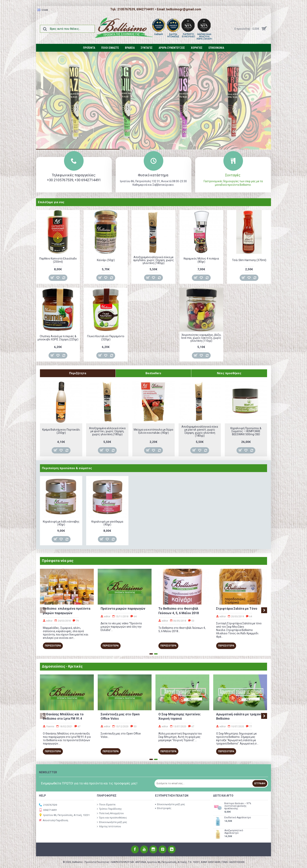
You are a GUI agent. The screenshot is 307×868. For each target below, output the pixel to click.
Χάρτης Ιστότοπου (109, 827)
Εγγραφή (260, 783)
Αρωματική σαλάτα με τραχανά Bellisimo (239, 716)
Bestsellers (153, 373)
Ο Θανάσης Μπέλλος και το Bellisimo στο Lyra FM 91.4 (63, 716)
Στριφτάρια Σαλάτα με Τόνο (237, 609)
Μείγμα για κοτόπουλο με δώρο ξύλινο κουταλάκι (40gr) (153, 431)
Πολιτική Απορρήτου (110, 813)
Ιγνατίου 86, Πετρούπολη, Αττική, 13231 (64, 815)
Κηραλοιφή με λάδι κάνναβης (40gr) (61, 523)
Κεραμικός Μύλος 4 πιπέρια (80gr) (201, 260)
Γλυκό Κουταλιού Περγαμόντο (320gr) (106, 338)
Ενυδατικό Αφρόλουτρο (238, 818)
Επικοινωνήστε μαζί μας (112, 822)
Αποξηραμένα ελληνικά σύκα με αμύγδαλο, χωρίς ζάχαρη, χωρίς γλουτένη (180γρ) (153, 260)
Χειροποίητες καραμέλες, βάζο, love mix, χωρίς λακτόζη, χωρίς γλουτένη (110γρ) (201, 338)
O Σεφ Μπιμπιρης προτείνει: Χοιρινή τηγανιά (180, 716)
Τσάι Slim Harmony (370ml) (249, 260)
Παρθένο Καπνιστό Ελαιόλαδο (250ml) (58, 260)
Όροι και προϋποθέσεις (112, 818)
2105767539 (48, 805)
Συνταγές (233, 175)
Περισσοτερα (53, 646)
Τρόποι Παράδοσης (109, 809)
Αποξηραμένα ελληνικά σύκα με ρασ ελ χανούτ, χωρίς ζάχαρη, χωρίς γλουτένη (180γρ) (200, 431)
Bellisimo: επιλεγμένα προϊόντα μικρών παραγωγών (67, 611)
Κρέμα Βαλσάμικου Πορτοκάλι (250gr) (61, 431)
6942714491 (48, 810)
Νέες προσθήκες (229, 373)
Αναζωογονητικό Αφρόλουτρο (234, 832)
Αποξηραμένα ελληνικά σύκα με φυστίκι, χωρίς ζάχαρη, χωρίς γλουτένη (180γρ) (107, 431)
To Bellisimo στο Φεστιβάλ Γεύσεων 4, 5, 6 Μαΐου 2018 (179, 611)
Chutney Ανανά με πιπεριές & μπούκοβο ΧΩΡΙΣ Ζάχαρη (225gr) (58, 338)
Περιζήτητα (78, 373)
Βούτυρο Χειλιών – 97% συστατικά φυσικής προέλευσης (238, 806)
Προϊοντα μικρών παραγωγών (123, 609)
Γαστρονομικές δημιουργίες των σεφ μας (230, 181)
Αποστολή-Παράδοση (54, 821)
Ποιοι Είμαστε (106, 804)
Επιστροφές (163, 808)
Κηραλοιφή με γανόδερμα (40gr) (107, 523)
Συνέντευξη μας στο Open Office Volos (120, 716)
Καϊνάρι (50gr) (106, 260)
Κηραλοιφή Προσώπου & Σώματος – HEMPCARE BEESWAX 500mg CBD (246, 431)
